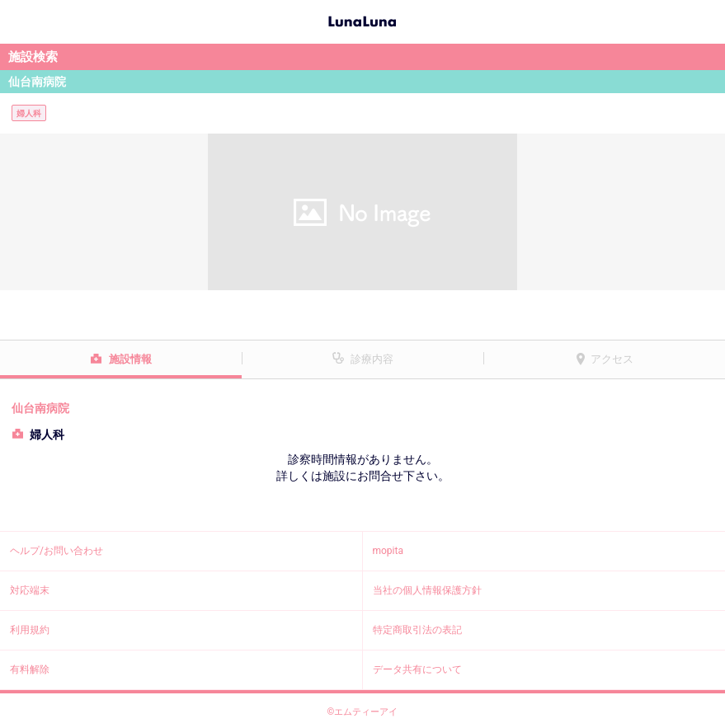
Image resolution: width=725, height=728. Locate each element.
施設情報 (130, 359)
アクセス (612, 359)
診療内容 (372, 359)
